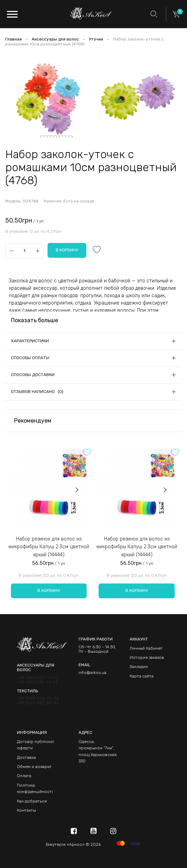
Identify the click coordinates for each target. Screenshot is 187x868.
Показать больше (35, 320)
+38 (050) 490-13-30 (37, 678)
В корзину (49, 591)
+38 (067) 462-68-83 (38, 703)
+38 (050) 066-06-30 (38, 698)
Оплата (24, 776)
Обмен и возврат (34, 767)
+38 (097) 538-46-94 (37, 682)
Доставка (26, 757)
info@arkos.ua (92, 673)
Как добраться (32, 801)
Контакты (26, 810)
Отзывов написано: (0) (37, 392)
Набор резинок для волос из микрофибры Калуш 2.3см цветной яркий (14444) (49, 547)
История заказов (147, 657)
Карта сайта (142, 676)
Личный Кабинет (146, 648)
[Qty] (24, 251)
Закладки (139, 667)
